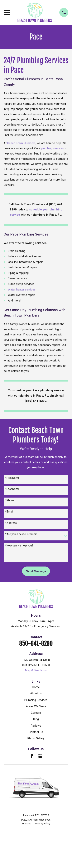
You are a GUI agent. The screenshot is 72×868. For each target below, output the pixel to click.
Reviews (36, 726)
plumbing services (52, 148)
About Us (36, 693)
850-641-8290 (36, 644)
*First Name (12, 478)
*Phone (10, 500)
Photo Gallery (36, 738)
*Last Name (12, 489)
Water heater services (22, 290)
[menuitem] (27, 824)
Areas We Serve (36, 706)
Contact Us (36, 732)
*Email (9, 512)
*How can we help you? (19, 545)
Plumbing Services (36, 700)
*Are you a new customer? (21, 534)
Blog (36, 719)
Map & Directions (36, 670)
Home (36, 687)
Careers (36, 713)
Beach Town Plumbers (21, 143)
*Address (11, 523)
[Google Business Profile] (40, 756)
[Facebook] (32, 756)
